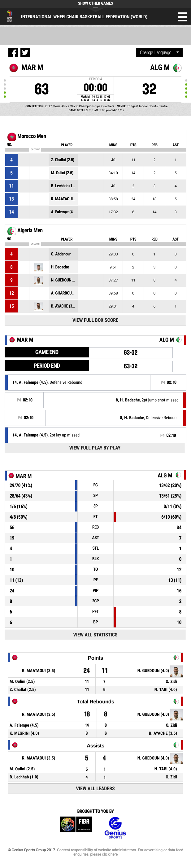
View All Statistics (95, 635)
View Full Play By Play (95, 448)
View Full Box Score (95, 320)
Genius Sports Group (115, 828)
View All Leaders (95, 788)
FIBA (76, 828)
